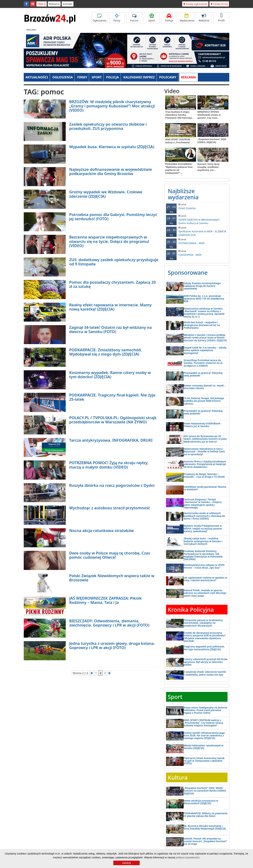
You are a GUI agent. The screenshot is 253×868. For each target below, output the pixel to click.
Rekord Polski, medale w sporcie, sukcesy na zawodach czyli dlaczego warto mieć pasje (205, 593)
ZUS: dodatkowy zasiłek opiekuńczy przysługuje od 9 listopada (114, 262)
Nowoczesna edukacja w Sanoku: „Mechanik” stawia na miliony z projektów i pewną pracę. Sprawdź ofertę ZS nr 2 (204, 313)
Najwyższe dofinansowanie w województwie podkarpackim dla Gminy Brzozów (111, 171)
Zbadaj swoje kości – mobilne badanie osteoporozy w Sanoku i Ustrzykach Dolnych (203, 541)
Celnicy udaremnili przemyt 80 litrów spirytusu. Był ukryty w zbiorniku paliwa (205, 662)
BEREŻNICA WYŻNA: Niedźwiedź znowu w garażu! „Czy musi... (209, 115)
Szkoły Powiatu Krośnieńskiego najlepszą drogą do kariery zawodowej (202, 286)
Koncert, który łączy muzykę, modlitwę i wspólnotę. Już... (208, 167)
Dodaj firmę (219, 4)
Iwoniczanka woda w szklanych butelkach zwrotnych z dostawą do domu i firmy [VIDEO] (204, 516)
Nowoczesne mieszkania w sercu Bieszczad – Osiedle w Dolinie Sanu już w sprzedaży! (204, 451)
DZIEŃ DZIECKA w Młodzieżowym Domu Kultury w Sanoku (197, 220)
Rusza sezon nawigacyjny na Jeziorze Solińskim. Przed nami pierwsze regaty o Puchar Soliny (205, 710)
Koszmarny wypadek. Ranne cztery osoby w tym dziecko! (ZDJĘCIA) (110, 375)
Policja (169, 18)
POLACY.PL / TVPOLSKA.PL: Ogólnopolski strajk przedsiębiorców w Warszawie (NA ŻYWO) (113, 420)
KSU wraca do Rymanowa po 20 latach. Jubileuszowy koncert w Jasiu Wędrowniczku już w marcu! (205, 439)
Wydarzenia (187, 18)
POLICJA (112, 77)
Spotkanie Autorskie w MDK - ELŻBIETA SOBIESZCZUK (197, 231)
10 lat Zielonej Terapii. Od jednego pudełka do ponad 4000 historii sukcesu (204, 401)
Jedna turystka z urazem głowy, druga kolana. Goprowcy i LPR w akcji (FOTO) (112, 645)
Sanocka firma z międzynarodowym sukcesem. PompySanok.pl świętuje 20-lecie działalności (205, 464)
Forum (134, 18)
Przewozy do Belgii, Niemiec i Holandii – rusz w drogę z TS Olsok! (204, 475)
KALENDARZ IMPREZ (139, 77)
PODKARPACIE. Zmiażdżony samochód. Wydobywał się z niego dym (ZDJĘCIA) (106, 352)
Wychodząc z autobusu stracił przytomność (110, 508)
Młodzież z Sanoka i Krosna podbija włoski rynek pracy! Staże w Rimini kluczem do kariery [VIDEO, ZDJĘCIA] (205, 338)
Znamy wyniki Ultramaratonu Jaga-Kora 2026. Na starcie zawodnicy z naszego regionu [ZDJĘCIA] (204, 735)
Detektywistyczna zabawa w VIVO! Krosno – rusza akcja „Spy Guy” (204, 566)
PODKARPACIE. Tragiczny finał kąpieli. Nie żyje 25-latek (112, 397)
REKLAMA (189, 77)
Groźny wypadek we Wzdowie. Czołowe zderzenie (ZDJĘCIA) (106, 194)
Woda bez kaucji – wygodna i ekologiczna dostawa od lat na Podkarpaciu (202, 325)
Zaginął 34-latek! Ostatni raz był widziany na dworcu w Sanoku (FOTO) (111, 329)
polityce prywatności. (188, 857)
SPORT (97, 77)
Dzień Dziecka (197, 206)
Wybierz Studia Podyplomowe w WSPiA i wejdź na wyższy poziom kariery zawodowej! (203, 528)
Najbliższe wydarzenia (183, 194)
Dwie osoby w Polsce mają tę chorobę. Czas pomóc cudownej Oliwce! (110, 555)
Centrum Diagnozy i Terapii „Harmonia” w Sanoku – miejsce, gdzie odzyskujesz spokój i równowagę (203, 503)
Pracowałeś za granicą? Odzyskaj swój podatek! (203, 374)
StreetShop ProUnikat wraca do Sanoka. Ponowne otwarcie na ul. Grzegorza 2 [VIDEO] (203, 363)
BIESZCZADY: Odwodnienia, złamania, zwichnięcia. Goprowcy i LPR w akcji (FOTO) (109, 623)
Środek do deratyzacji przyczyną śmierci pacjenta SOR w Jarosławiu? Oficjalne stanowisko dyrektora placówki (205, 637)
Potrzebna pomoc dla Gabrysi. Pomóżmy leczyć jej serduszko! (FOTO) (113, 217)
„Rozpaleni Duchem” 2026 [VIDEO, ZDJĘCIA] (212, 141)
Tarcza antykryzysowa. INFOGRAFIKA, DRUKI (111, 440)
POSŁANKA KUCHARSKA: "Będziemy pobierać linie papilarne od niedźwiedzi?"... (179, 168)
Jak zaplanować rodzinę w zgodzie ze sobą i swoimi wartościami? (205, 579)
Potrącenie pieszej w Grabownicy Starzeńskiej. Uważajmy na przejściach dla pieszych (203, 623)
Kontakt (68, 4)
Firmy (117, 18)
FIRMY (82, 77)
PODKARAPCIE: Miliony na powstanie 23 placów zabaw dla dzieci (206, 815)
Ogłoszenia (99, 18)
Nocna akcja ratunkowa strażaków (102, 530)
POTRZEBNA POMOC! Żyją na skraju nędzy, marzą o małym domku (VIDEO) (109, 465)
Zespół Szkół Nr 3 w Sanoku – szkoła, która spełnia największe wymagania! (205, 350)
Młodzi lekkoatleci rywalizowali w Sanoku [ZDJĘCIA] (203, 747)
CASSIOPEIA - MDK (197, 253)
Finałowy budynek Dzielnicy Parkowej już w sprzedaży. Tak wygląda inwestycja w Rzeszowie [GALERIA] (203, 555)
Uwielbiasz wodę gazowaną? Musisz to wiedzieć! (205, 488)
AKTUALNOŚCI (37, 77)
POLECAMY (168, 77)
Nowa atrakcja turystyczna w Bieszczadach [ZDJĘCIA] (201, 802)
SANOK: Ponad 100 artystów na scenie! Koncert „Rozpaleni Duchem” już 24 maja (205, 841)
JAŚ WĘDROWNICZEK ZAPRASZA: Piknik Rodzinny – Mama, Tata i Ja (106, 600)
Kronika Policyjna (191, 610)
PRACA (42, 4)
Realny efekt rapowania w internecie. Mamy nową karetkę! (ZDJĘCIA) (110, 307)
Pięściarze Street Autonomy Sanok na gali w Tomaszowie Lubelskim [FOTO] (204, 761)
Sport (152, 18)
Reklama (54, 4)
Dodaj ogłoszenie (195, 4)
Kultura (178, 777)
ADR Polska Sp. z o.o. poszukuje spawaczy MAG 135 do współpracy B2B (204, 299)
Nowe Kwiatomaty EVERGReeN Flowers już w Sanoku (202, 425)
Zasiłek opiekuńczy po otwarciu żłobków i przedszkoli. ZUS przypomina (108, 126)
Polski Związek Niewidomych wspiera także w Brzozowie (112, 578)
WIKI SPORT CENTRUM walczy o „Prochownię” (178, 141)
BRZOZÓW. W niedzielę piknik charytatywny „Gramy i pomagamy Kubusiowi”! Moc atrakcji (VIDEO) (112, 106)
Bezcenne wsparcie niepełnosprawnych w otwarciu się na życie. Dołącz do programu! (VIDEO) (109, 241)
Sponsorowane (188, 272)
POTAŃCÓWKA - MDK (197, 241)
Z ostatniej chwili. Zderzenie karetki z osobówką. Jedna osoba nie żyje (205, 673)
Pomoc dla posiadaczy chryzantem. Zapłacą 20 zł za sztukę (113, 284)
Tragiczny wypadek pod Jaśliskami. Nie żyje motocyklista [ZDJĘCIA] (204, 648)
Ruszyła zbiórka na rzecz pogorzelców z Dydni (112, 485)
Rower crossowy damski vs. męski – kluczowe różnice (205, 387)
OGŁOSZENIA (63, 77)
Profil (221, 18)
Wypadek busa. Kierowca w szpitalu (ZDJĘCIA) (112, 147)
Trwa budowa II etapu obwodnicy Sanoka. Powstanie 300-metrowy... (179, 115)
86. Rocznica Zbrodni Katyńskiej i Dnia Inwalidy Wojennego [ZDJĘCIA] (205, 827)
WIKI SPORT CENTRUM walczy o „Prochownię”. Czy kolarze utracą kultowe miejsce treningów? (203, 723)
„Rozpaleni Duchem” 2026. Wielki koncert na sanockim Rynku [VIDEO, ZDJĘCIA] (205, 791)
